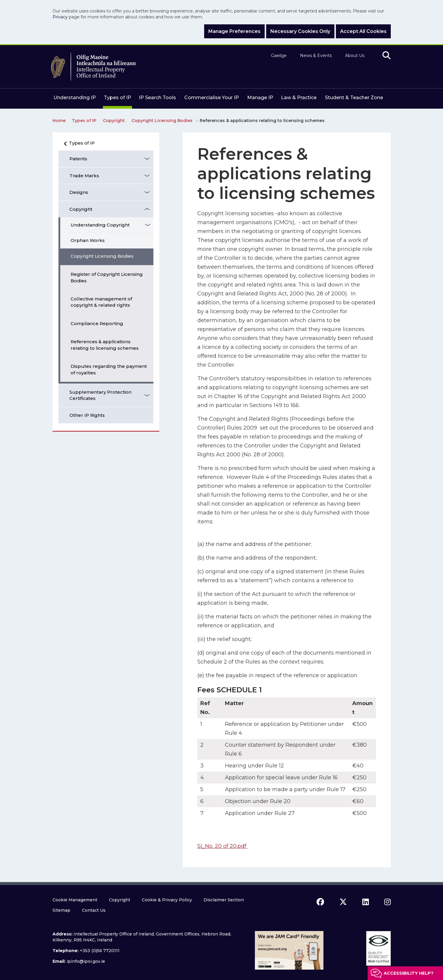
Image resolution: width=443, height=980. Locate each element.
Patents (78, 159)
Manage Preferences (234, 31)
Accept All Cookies (363, 31)
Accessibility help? (409, 973)
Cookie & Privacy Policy (167, 900)
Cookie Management (75, 900)
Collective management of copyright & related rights (101, 302)
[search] (386, 56)
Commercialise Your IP (212, 98)
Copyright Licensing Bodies (102, 256)
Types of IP (118, 98)
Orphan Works (88, 240)
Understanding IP (75, 98)
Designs (79, 192)
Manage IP (260, 98)
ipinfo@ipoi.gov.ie (86, 961)
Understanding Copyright (100, 225)
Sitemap (61, 910)
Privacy (60, 17)
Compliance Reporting (97, 323)
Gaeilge (279, 56)
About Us (355, 56)
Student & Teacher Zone (354, 98)
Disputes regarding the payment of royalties (109, 369)
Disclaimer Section (224, 900)
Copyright (81, 209)
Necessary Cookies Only (300, 31)
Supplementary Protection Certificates (100, 395)
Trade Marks (84, 176)
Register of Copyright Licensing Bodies (107, 277)
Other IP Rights (87, 415)
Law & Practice (299, 98)
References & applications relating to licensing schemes (105, 345)
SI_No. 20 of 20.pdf (223, 846)
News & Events (316, 56)
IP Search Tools (157, 98)
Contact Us (94, 910)
